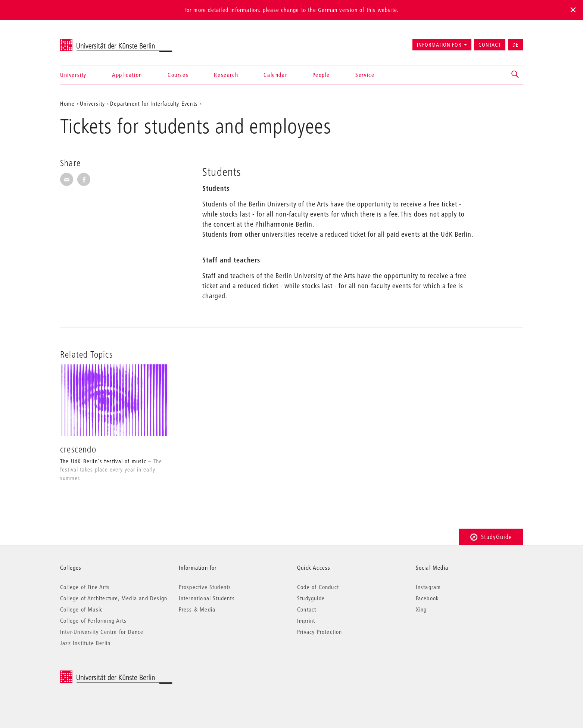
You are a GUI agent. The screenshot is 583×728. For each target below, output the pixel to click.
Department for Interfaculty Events (154, 103)
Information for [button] (439, 45)
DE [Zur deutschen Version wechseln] (515, 45)
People (321, 75)
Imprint (306, 620)
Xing (421, 609)
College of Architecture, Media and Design (114, 598)
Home (67, 103)
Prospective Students (205, 587)
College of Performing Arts (93, 620)
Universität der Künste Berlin (89, 41)
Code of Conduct (318, 587)
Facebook (428, 598)
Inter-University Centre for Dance (102, 632)
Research (226, 75)
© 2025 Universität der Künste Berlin (99, 674)
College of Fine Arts (85, 587)
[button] (515, 75)
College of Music (81, 609)
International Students (207, 598)
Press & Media (197, 609)
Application (127, 75)
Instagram (428, 587)
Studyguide (311, 598)
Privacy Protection (320, 632)
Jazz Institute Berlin (85, 643)
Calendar (275, 75)
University (73, 75)
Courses (178, 75)
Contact (490, 45)
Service (365, 75)
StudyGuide (491, 537)
